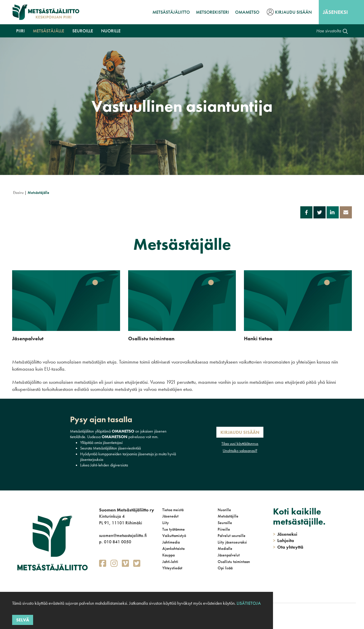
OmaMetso (247, 12)
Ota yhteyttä (288, 547)
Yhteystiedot (172, 568)
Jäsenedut (170, 516)
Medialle (225, 548)
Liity (166, 523)
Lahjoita (283, 540)
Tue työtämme (174, 529)
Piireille (224, 529)
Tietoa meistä (173, 510)
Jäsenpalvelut (229, 555)
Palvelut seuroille (232, 536)
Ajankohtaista (173, 548)
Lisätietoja (249, 603)
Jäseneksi (335, 12)
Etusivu (18, 193)
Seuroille (83, 31)
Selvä (23, 620)
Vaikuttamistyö (174, 536)
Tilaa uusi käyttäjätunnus (240, 444)
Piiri (20, 31)
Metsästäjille (228, 516)
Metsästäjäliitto (171, 12)
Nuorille (111, 31)
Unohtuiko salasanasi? (240, 451)
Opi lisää (225, 568)
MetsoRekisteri (212, 12)
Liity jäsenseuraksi (232, 542)
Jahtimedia (171, 542)
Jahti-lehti (170, 562)
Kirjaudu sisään (293, 12)
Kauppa (168, 555)
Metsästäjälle (49, 31)
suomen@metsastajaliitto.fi (123, 535)
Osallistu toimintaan (234, 562)
